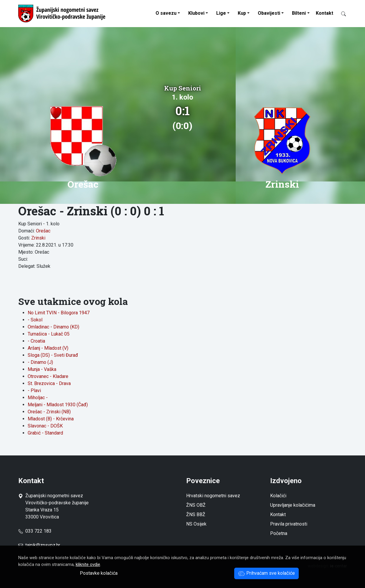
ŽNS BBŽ (196, 514)
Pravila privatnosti (289, 524)
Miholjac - (38, 398)
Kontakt (324, 13)
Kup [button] (242, 13)
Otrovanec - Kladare (48, 376)
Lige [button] (221, 13)
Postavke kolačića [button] (99, 573)
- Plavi (34, 390)
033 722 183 (35, 531)
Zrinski (38, 238)
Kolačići (278, 496)
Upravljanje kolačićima (293, 505)
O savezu (166, 13)
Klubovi (196, 13)
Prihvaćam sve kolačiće (266, 573)
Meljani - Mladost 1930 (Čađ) (58, 405)
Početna (279, 533)
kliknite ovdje (88, 564)
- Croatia (36, 341)
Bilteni (299, 13)
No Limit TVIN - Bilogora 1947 (59, 313)
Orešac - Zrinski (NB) (49, 412)
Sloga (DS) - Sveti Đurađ (53, 355)
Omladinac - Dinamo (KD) (53, 327)
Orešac (43, 231)
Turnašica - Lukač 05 (49, 334)
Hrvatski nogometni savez (213, 496)
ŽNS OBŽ (196, 505)
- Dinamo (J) (40, 362)
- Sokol (35, 320)
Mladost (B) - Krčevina (51, 419)
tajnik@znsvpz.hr (43, 545)
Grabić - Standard (45, 433)
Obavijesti (269, 13)
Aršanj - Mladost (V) (48, 348)
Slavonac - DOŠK (45, 426)
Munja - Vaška (42, 369)
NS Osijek (196, 524)
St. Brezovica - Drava (49, 383)
